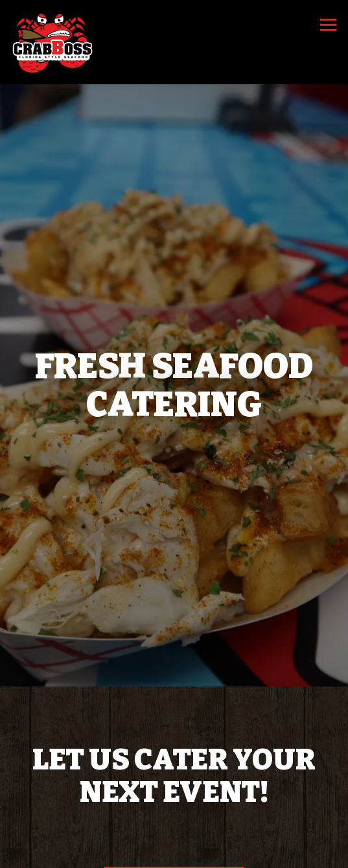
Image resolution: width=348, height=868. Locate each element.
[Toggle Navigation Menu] (328, 25)
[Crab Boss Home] (54, 42)
